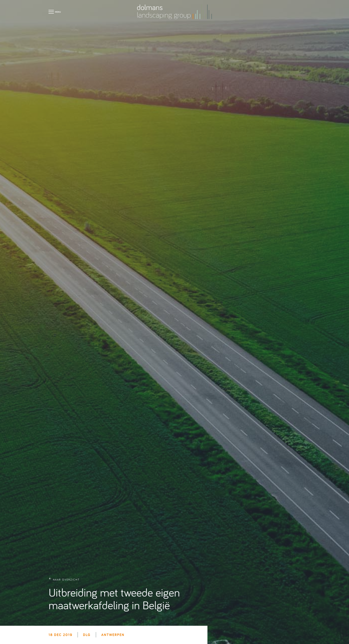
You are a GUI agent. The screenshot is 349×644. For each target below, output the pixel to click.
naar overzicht (66, 580)
